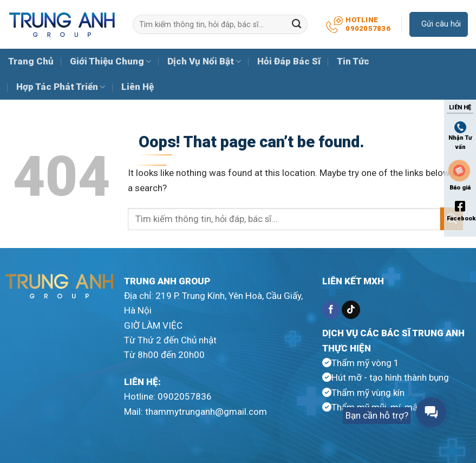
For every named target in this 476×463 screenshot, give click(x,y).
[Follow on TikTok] (351, 310)
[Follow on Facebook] (331, 310)
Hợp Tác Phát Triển (61, 87)
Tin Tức (353, 61)
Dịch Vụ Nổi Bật (204, 61)
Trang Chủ (31, 61)
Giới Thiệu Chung (110, 61)
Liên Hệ (138, 87)
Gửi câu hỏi (440, 24)
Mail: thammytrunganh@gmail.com (195, 412)
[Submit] (297, 24)
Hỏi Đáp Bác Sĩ (289, 61)
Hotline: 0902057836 (168, 396)
